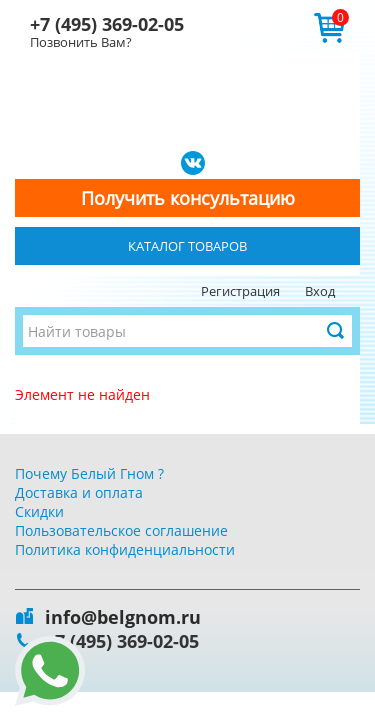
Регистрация (240, 291)
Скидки (39, 511)
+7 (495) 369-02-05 (107, 24)
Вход (320, 291)
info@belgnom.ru (123, 617)
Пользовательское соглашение (121, 530)
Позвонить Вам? (81, 42)
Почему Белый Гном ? (89, 473)
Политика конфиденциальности (125, 549)
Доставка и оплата (79, 492)
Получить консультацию (188, 198)
